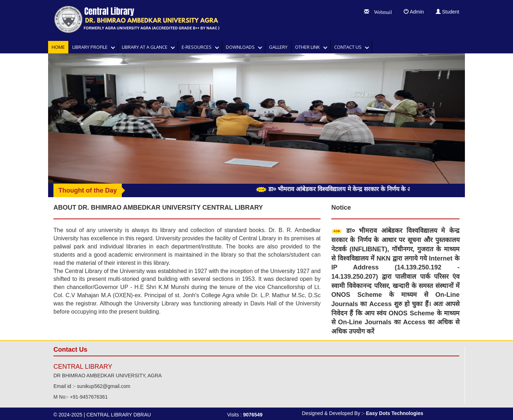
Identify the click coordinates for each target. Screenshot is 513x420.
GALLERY (278, 47)
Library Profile (92, 47)
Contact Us (349, 47)
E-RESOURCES (198, 47)
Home (58, 47)
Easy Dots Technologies (395, 413)
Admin (414, 12)
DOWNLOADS (242, 47)
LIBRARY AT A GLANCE (146, 47)
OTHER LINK (309, 47)
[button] (79, 119)
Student (447, 12)
